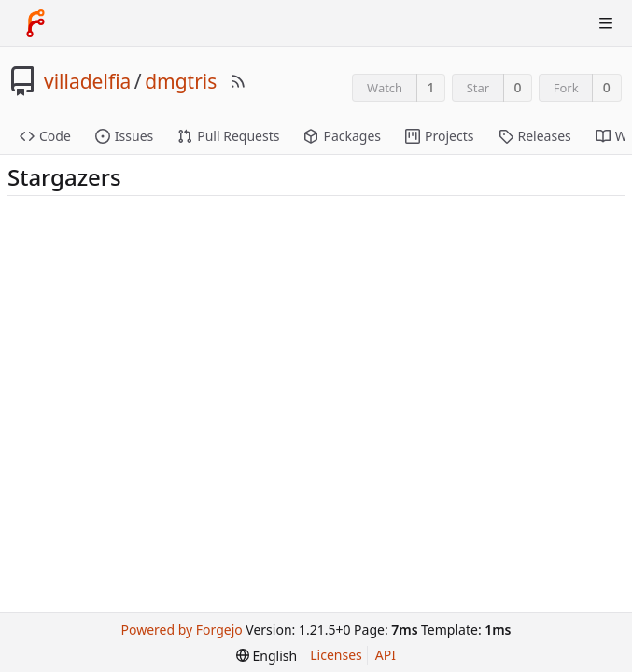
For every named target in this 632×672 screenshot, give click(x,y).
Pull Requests (228, 136)
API (386, 655)
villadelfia (87, 81)
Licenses (336, 655)
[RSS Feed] (238, 81)
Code (45, 136)
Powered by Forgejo (182, 630)
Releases (535, 136)
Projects (439, 136)
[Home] (35, 23)
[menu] (267, 656)
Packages (342, 136)
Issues (124, 136)
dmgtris (181, 81)
